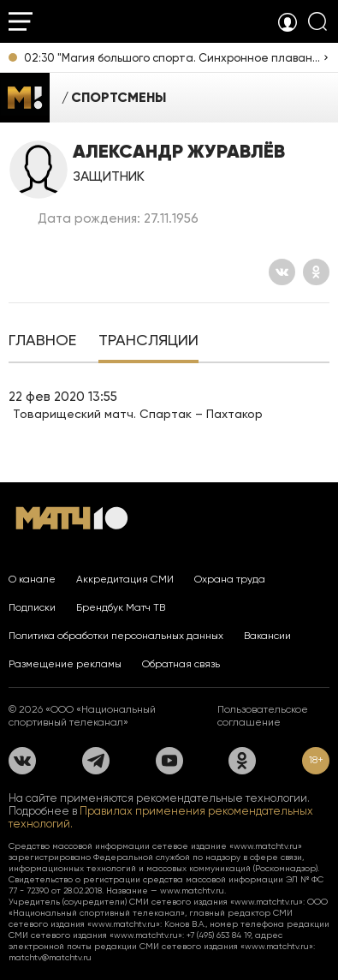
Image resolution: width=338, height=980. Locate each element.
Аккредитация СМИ (125, 579)
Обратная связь (181, 664)
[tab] (42, 342)
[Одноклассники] (316, 272)
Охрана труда (230, 579)
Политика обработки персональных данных (116, 636)
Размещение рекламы (65, 664)
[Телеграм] (96, 761)
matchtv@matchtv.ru (50, 957)
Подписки (32, 607)
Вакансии (267, 636)
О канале (32, 579)
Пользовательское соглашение (263, 716)
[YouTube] (169, 761)
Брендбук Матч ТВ (121, 607)
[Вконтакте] (282, 272)
